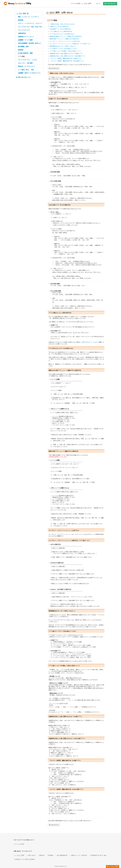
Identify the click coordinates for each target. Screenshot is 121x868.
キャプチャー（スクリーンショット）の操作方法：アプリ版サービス (70, 44)
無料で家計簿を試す (110, 4)
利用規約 (51, 855)
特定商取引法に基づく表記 (99, 855)
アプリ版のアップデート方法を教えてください (64, 49)
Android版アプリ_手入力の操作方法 (60, 29)
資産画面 (21, 50)
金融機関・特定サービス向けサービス (29, 73)
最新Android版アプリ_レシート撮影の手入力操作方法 (66, 36)
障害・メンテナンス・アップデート (29, 17)
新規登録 (21, 20)
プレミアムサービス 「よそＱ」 (28, 60)
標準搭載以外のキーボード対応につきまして (63, 46)
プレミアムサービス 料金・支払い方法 (30, 27)
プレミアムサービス (24, 30)
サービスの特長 (76, 3)
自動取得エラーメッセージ (26, 37)
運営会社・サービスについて (27, 66)
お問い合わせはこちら (23, 77)
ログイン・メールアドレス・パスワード (30, 23)
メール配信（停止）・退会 (26, 70)
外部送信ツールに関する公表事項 (25, 859)
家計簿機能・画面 (23, 47)
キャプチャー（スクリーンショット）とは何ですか (65, 41)
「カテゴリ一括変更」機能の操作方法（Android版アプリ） (67, 61)
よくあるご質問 (86, 3)
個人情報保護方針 (62, 855)
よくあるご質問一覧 (22, 13)
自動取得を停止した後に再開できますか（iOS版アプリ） (67, 54)
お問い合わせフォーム (88, 342)
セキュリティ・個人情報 (25, 63)
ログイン (99, 3)
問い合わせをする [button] (54, 68)
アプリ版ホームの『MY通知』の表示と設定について (65, 51)
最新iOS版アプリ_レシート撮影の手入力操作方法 (64, 39)
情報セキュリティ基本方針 (79, 855)
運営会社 (42, 855)
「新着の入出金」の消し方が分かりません (62, 24)
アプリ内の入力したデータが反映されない (62, 34)
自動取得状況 (22, 33)
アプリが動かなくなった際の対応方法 (61, 31)
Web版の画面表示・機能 (25, 53)
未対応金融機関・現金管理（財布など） (30, 43)
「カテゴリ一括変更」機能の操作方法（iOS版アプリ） (66, 58)
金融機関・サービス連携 (25, 40)
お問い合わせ (32, 855)
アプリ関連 (21, 56)
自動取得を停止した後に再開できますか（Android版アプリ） (68, 56)
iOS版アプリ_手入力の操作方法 (59, 27)
